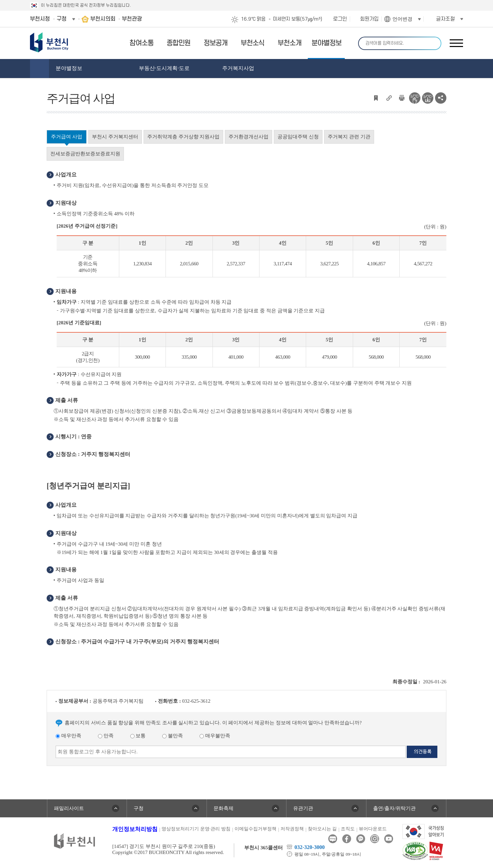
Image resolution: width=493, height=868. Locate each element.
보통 (138, 736)
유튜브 (389, 839)
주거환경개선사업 (248, 137)
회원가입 (369, 19)
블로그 (333, 839)
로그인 (340, 19)
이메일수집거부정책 (255, 829)
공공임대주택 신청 (298, 137)
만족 (106, 736)
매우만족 (68, 736)
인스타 (375, 839)
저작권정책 (292, 829)
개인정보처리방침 (135, 829)
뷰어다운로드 (373, 829)
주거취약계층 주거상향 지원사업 (184, 137)
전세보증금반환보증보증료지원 (85, 154)
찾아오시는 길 (322, 829)
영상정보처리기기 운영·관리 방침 (196, 829)
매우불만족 (215, 736)
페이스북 (347, 839)
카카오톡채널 (361, 839)
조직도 (348, 829)
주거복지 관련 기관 (349, 137)
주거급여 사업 (67, 137)
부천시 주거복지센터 (115, 137)
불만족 (173, 736)
